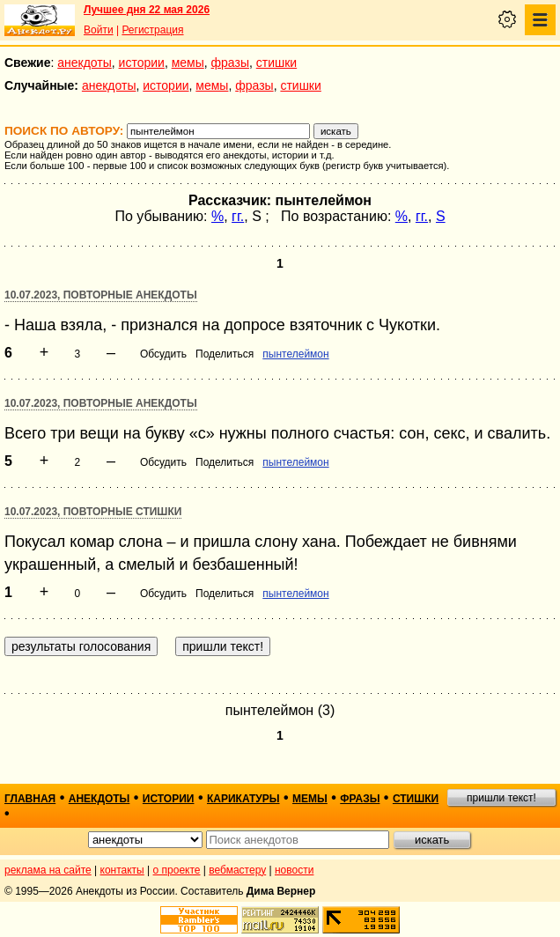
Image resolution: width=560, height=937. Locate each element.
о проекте (177, 870)
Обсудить (163, 354)
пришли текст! (501, 798)
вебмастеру (237, 870)
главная (30, 799)
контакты (122, 870)
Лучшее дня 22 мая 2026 (147, 10)
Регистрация (152, 30)
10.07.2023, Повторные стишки (93, 512)
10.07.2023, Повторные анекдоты (101, 295)
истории (142, 63)
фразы (230, 63)
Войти (99, 30)
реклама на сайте (48, 870)
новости (294, 870)
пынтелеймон (295, 354)
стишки (276, 63)
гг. (238, 216)
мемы (188, 63)
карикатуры (243, 799)
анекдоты (85, 63)
